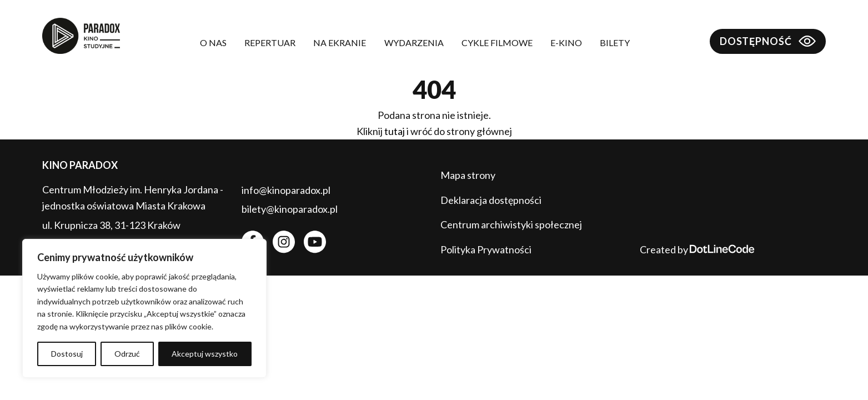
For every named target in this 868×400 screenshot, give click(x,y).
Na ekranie (340, 42)
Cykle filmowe (497, 42)
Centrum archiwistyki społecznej (511, 224)
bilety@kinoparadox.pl (290, 209)
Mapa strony (468, 175)
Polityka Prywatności (486, 249)
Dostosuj (67, 354)
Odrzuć (127, 354)
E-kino (566, 42)
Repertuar (270, 42)
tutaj (395, 131)
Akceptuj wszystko (205, 354)
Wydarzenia (414, 42)
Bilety (615, 42)
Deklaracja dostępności (491, 200)
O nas (213, 42)
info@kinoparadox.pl (286, 190)
